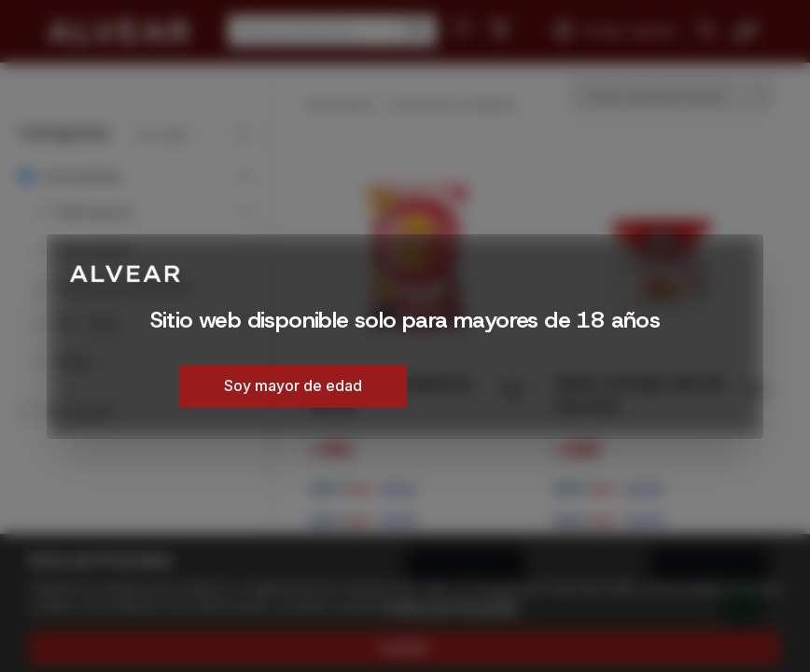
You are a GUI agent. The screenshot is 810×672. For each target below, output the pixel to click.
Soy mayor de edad (293, 385)
